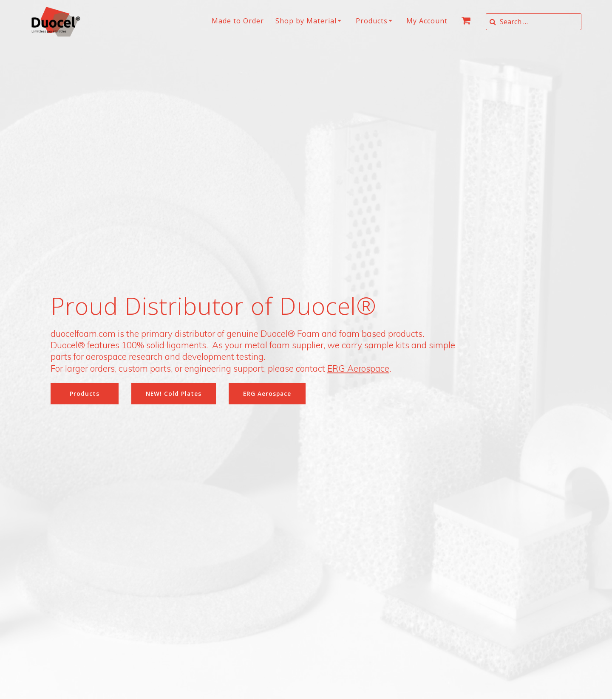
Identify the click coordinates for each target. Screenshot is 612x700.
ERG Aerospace (358, 368)
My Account (427, 21)
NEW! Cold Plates (174, 394)
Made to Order (238, 21)
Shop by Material (306, 21)
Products (372, 21)
